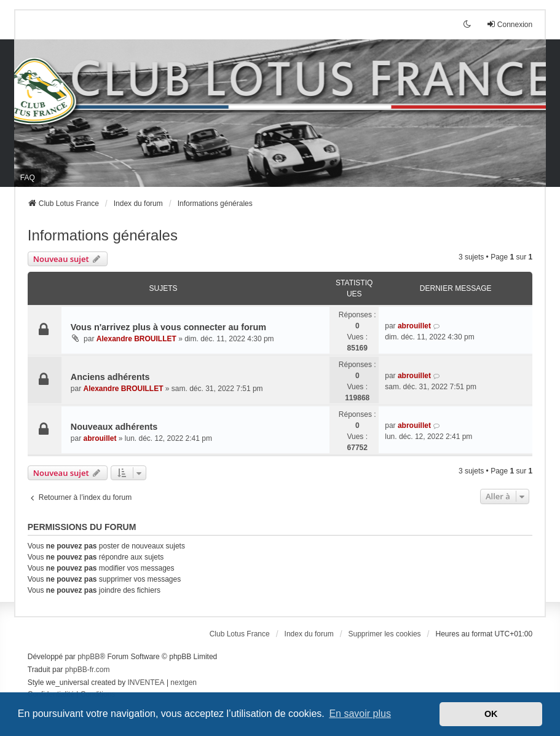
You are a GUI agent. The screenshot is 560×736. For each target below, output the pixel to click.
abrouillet (414, 326)
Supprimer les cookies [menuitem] (385, 634)
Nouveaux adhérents (114, 427)
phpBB (89, 657)
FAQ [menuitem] (28, 178)
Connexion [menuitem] (509, 24)
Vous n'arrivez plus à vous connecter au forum (168, 327)
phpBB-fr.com (88, 670)
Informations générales (103, 235)
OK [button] (491, 714)
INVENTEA (146, 683)
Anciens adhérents (110, 377)
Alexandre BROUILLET (136, 339)
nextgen (183, 683)
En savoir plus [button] (360, 714)
